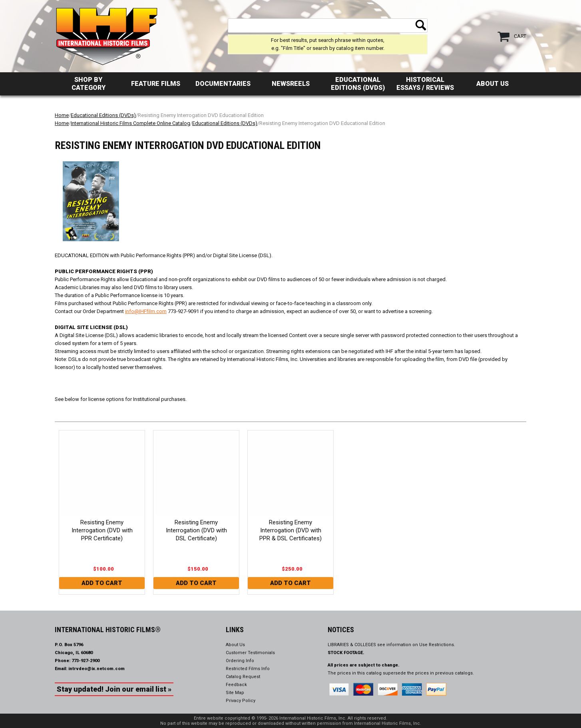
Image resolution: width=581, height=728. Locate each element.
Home (62, 115)
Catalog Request (243, 677)
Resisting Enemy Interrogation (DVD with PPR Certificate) (102, 530)
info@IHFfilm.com (146, 311)
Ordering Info (240, 661)
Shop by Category (89, 84)
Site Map (235, 693)
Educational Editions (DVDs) (358, 84)
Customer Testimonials (250, 653)
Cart (520, 36)
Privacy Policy (241, 701)
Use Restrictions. (437, 645)
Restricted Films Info (248, 669)
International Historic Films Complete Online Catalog (130, 123)
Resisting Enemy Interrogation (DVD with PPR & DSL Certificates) (290, 530)
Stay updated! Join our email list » (114, 689)
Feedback (236, 685)
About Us (492, 84)
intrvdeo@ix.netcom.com (97, 669)
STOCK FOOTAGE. (346, 653)
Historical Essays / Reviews (425, 84)
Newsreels (291, 84)
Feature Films (156, 84)
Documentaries (223, 84)
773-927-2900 (86, 661)
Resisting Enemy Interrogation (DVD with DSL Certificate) (196, 530)
